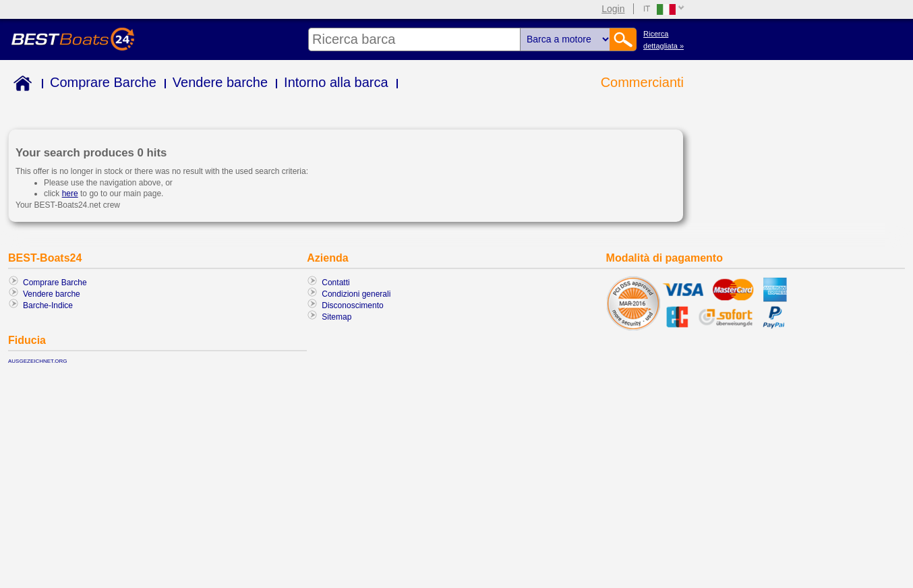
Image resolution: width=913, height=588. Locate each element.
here (70, 194)
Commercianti (642, 82)
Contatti (335, 283)
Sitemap (336, 317)
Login (613, 9)
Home (20, 85)
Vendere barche (220, 82)
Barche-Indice (48, 305)
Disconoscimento (352, 305)
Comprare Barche (103, 82)
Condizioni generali (356, 294)
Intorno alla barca (336, 82)
